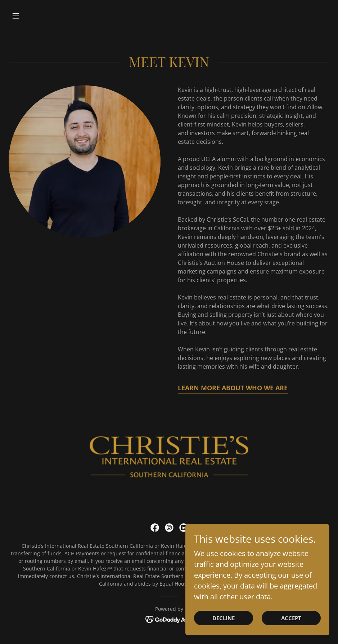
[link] (155, 528)
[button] (33, 16)
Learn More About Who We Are (233, 388)
